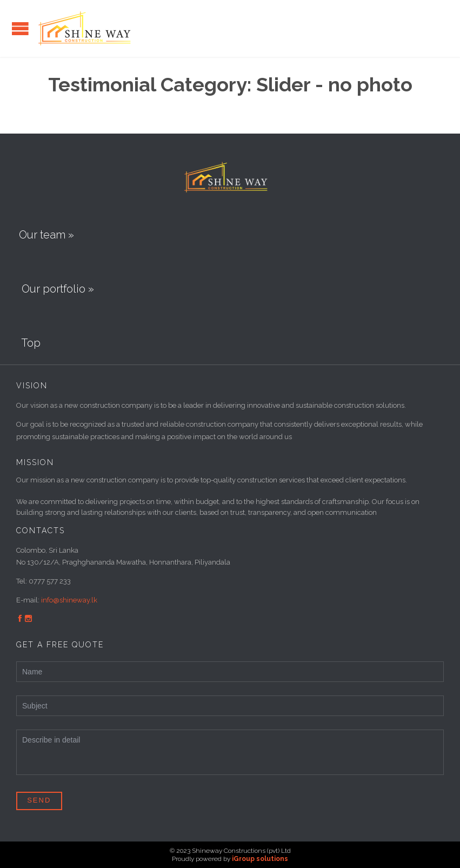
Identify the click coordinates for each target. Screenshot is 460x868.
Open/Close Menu (20, 28)
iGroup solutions (260, 859)
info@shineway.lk (69, 600)
